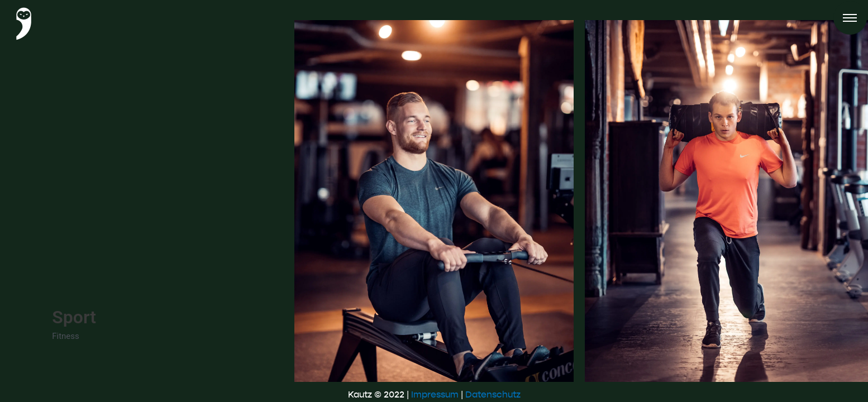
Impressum (435, 394)
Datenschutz (493, 394)
